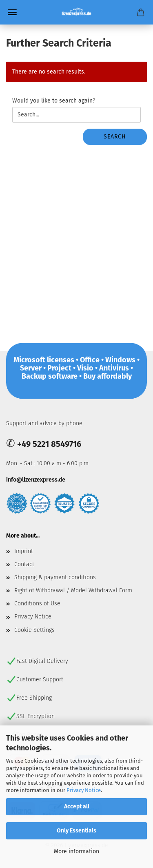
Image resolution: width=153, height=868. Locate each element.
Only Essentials (76, 831)
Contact (24, 564)
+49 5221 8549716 (49, 444)
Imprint (24, 551)
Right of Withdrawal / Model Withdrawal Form (73, 590)
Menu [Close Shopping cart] (12, 12)
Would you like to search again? (54, 101)
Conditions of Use (37, 604)
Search (115, 137)
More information (76, 851)
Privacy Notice (84, 790)
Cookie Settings (34, 630)
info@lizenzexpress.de (36, 480)
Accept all (77, 807)
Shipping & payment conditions (55, 577)
